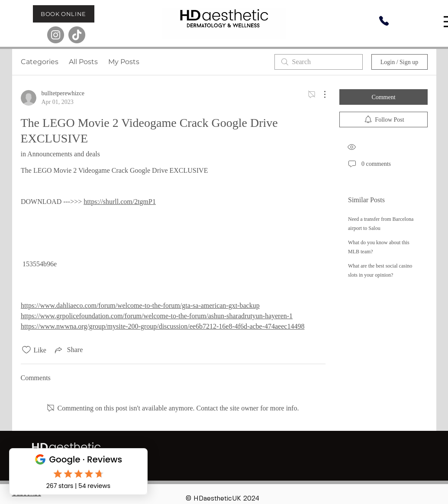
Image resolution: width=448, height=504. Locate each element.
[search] (319, 62)
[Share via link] (68, 350)
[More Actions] (320, 94)
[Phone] (384, 21)
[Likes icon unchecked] (26, 350)
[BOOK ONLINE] (64, 14)
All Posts (83, 62)
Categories (40, 62)
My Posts (124, 62)
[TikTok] (77, 35)
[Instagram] (56, 35)
